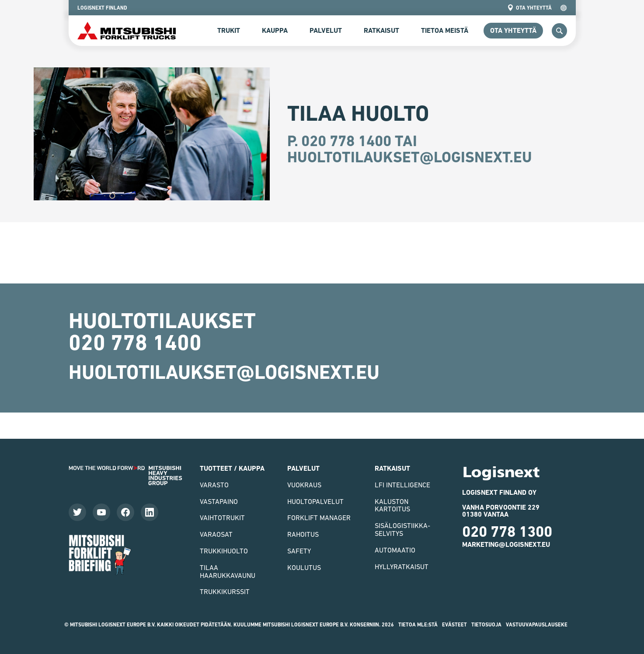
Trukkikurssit (225, 591)
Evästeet (454, 625)
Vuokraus (304, 485)
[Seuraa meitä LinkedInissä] (150, 512)
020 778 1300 (507, 532)
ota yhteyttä (529, 8)
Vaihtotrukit (222, 518)
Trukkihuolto (224, 551)
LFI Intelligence (402, 485)
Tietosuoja (486, 625)
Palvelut (326, 30)
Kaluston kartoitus (392, 505)
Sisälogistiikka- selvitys (402, 529)
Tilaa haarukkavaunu (228, 571)
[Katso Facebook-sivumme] (125, 512)
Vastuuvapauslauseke (537, 625)
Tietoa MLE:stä (418, 625)
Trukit (229, 30)
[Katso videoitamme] (101, 512)
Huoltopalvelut (315, 501)
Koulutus (304, 567)
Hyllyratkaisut (402, 567)
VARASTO (214, 485)
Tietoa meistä (445, 30)
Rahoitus (303, 534)
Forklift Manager (319, 518)
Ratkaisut (381, 30)
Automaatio (395, 550)
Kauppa (275, 30)
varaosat (216, 534)
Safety (299, 551)
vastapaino (219, 501)
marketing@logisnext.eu (506, 544)
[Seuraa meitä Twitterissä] (77, 512)
